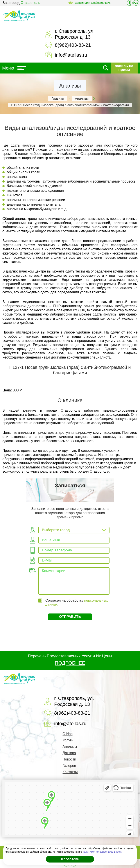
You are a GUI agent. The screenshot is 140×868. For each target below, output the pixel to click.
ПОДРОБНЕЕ (70, 663)
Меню (14, 68)
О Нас (67, 734)
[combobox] (74, 530)
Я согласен (70, 859)
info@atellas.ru (71, 55)
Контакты (70, 772)
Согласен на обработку (77, 602)
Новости (69, 759)
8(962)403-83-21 (73, 45)
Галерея (69, 766)
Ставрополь (30, 3)
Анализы (82, 98)
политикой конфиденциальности (102, 852)
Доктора (69, 753)
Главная (58, 98)
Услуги (68, 740)
